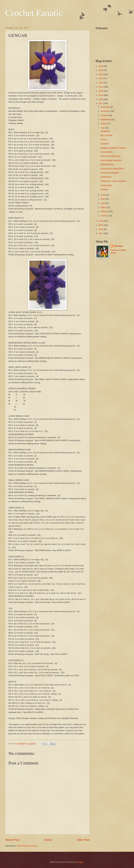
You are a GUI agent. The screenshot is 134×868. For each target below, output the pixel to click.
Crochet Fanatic (34, 13)
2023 (101, 78)
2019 (101, 95)
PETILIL (104, 140)
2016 (101, 221)
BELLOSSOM (106, 135)
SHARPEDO (106, 177)
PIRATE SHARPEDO (110, 173)
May (103, 199)
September (106, 120)
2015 (101, 225)
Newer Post (12, 840)
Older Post (83, 840)
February (105, 211)
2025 (101, 70)
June (103, 195)
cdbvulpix (118, 246)
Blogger (80, 862)
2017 (101, 103)
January (105, 216)
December (106, 107)
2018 (101, 99)
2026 (101, 66)
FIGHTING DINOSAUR (110, 156)
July (103, 128)
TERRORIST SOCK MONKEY (114, 181)
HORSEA (104, 189)
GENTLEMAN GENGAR (111, 160)
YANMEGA (105, 131)
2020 (101, 91)
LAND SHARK (107, 152)
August (104, 124)
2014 (101, 229)
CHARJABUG (106, 185)
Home (48, 840)
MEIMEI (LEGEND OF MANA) (113, 148)
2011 (101, 233)
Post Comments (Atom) (27, 846)
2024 (101, 74)
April (103, 203)
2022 (101, 83)
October (105, 115)
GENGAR (105, 144)
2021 (101, 87)
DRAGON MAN (107, 164)
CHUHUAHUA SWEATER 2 (112, 169)
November (106, 111)
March (104, 207)
